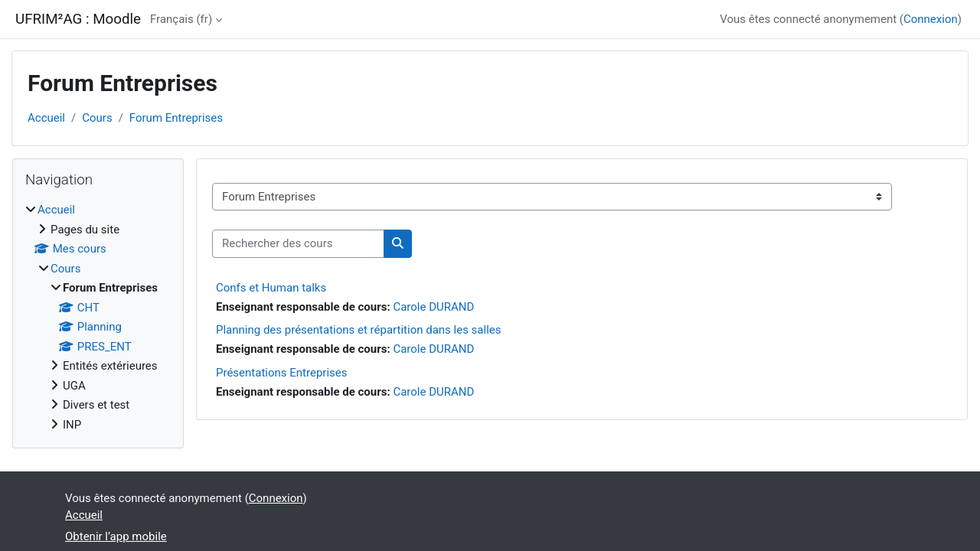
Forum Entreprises (176, 118)
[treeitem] (98, 317)
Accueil (46, 118)
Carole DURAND (433, 307)
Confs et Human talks (271, 288)
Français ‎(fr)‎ (181, 19)
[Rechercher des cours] (298, 244)
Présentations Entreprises (281, 373)
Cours (97, 118)
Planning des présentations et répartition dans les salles (359, 330)
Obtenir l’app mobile (116, 536)
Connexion (931, 19)
